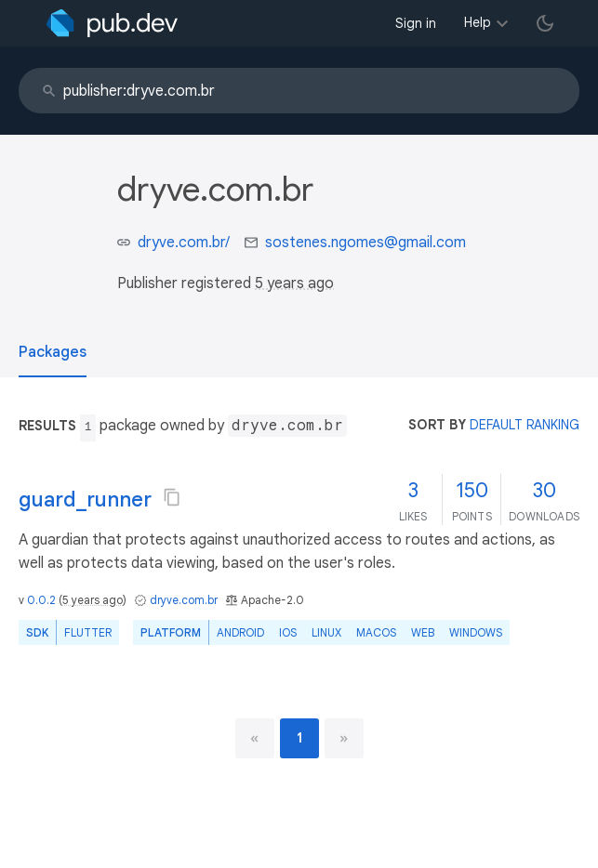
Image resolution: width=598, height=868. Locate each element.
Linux (326, 632)
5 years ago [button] (294, 283)
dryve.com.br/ (184, 243)
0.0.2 (41, 600)
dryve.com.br (184, 600)
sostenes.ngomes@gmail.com (365, 243)
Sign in (416, 23)
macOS (376, 632)
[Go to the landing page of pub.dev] (112, 23)
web (423, 632)
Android (240, 632)
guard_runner (85, 500)
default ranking (525, 425)
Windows (476, 632)
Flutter (88, 632)
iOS (288, 632)
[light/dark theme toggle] (545, 23)
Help (478, 22)
